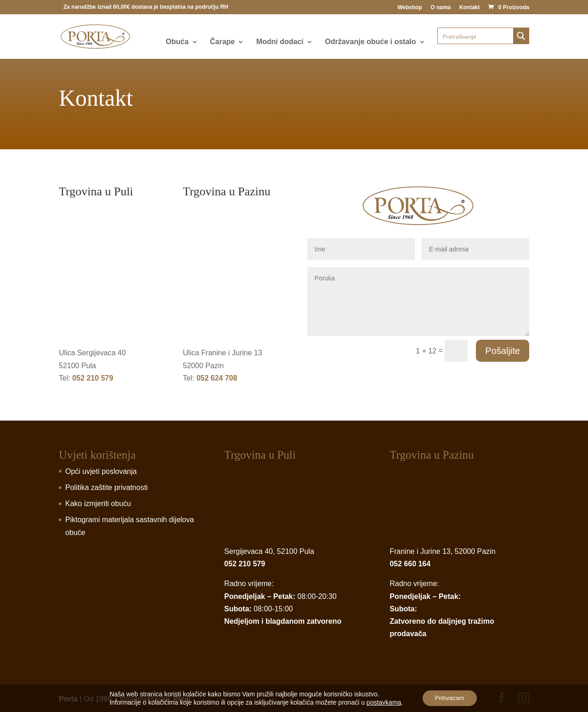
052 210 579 (93, 378)
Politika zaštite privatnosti (107, 487)
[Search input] (476, 36)
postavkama (382, 702)
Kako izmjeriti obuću (98, 504)
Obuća (177, 42)
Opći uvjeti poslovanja (101, 471)
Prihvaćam (450, 698)
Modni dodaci (280, 42)
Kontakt (470, 8)
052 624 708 (217, 378)
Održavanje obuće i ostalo (370, 42)
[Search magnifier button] (521, 36)
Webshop (410, 8)
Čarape (222, 42)
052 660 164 (410, 564)
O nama (441, 8)
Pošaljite (503, 351)
